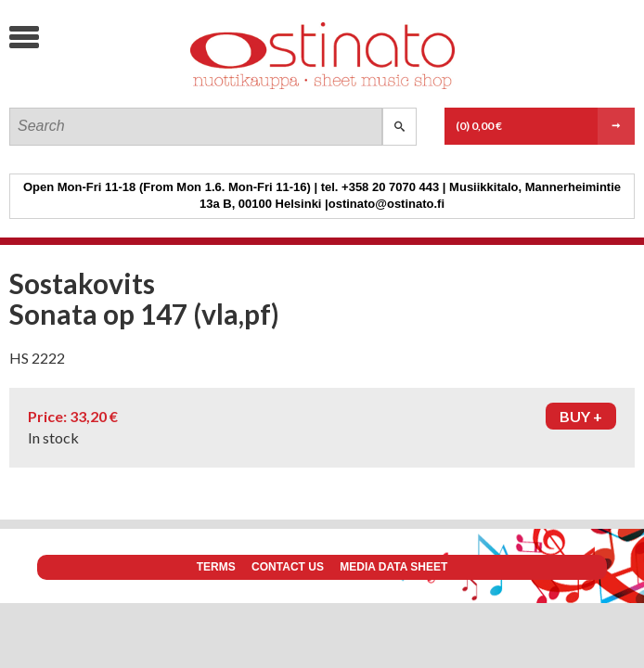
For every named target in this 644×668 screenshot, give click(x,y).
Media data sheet (393, 567)
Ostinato (149, 89)
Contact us (288, 567)
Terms (216, 567)
